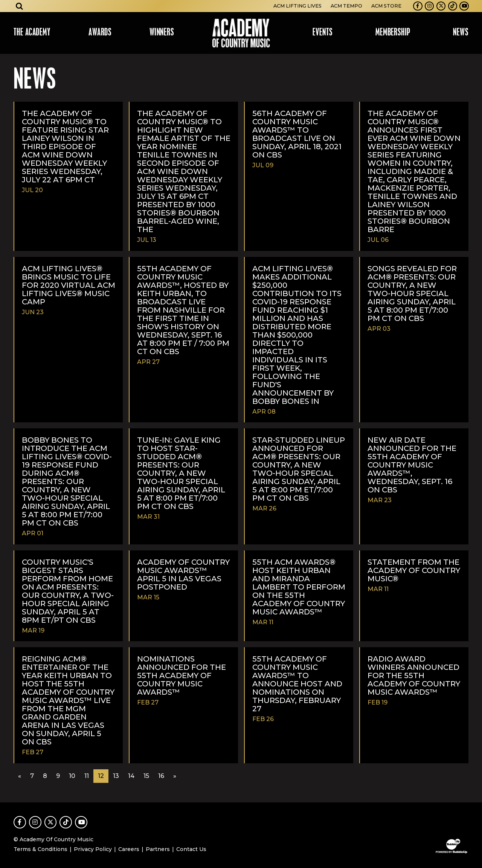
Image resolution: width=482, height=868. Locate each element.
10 (72, 776)
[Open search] (20, 6)
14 (131, 776)
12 (101, 776)
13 (116, 776)
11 (87, 776)
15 (146, 776)
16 (161, 776)
